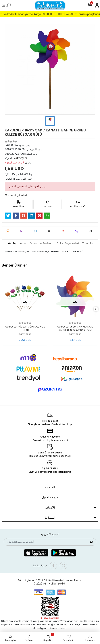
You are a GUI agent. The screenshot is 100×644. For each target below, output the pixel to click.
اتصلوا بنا (50, 518)
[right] (96, 309)
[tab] (16, 243)
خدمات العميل (50, 497)
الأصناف (50, 508)
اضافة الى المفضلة (16, 195)
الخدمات (50, 487)
